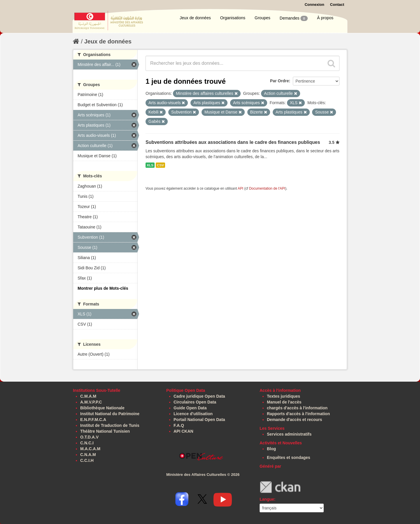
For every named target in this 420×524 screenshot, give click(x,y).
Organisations (233, 18)
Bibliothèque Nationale (102, 408)
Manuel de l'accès (284, 402)
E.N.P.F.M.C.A (93, 420)
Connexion (314, 5)
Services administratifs (289, 434)
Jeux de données (195, 18)
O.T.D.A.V (89, 437)
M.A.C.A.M (90, 449)
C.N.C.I (87, 443)
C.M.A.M (88, 396)
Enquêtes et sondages (289, 457)
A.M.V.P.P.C (91, 402)
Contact (337, 5)
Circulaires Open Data (195, 402)
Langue (267, 499)
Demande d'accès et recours (294, 420)
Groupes (262, 18)
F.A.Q (179, 425)
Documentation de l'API (267, 188)
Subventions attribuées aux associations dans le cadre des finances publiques (233, 142)
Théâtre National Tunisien (105, 431)
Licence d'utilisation (193, 414)
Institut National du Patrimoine (110, 414)
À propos (325, 18)
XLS (150, 165)
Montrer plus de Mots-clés (103, 288)
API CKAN (183, 431)
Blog (271, 449)
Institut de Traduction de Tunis (110, 425)
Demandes (294, 18)
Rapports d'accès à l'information (298, 414)
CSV (160, 165)
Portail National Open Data (199, 420)
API (240, 188)
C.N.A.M (88, 455)
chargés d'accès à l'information (297, 408)
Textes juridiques (283, 396)
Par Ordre (280, 81)
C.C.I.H (87, 460)
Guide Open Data (190, 408)
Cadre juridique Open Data (199, 396)
